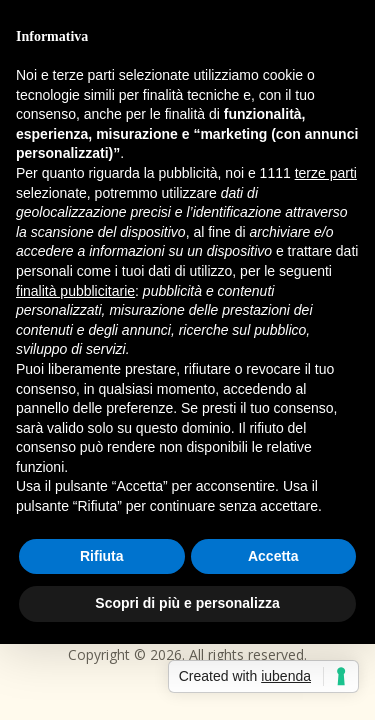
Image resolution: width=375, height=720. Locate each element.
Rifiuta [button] (102, 556)
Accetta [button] (273, 556)
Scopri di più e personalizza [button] (187, 603)
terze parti (326, 173)
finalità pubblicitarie (75, 291)
